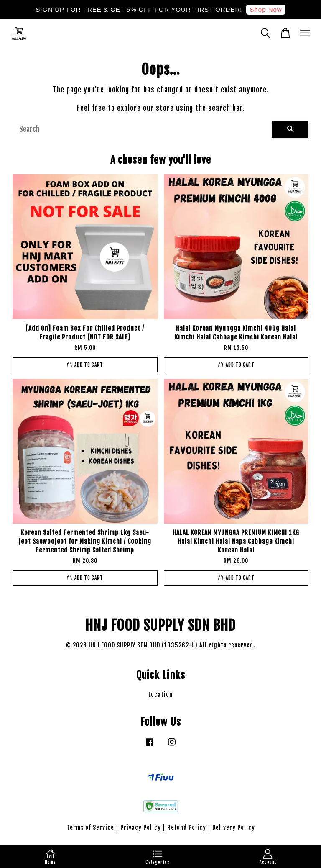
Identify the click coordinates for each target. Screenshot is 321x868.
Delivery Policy (234, 828)
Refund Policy (187, 828)
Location (160, 695)
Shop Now (266, 9)
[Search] (142, 129)
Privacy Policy (141, 828)
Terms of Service (90, 828)
